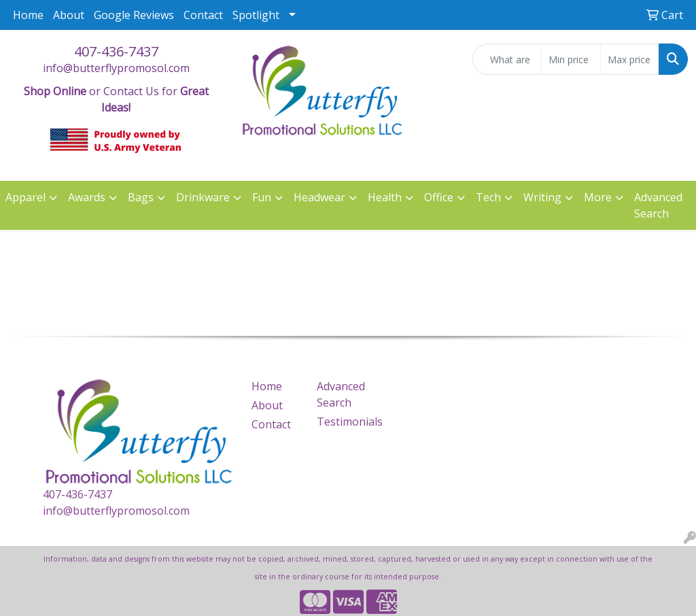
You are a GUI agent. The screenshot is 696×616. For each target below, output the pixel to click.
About (69, 15)
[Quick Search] (507, 59)
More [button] (598, 197)
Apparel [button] (25, 197)
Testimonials (341, 422)
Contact (203, 15)
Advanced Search (658, 205)
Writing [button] (542, 197)
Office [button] (439, 197)
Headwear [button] (319, 197)
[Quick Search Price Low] (571, 59)
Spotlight (256, 15)
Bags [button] (141, 197)
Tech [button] (488, 197)
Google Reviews (134, 15)
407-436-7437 (116, 51)
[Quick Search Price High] (630, 59)
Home (28, 15)
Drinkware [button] (203, 197)
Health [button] (385, 197)
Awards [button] (87, 197)
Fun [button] (262, 197)
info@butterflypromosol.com (116, 68)
